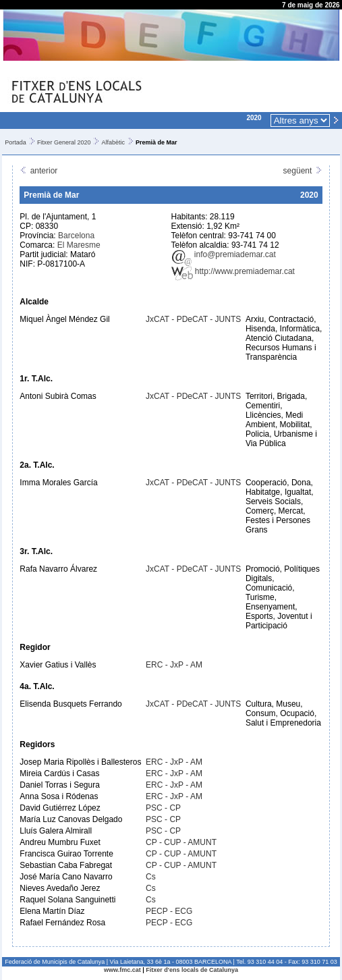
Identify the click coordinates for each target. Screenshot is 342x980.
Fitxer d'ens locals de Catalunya (192, 970)
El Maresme (79, 245)
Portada (16, 142)
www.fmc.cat (122, 970)
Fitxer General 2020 (64, 142)
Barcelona (76, 236)
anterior (38, 171)
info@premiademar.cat (224, 254)
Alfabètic (113, 142)
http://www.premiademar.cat (233, 271)
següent (303, 171)
